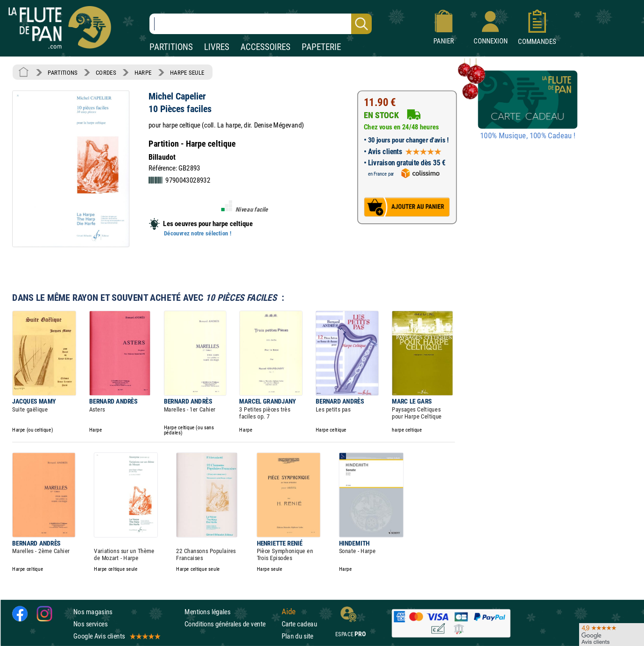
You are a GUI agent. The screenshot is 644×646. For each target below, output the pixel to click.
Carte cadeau (299, 624)
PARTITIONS (171, 47)
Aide (289, 611)
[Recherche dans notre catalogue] (261, 24)
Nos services (90, 624)
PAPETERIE (321, 47)
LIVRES (217, 47)
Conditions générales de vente (231, 624)
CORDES (106, 72)
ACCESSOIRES (265, 47)
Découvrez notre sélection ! (198, 233)
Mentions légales (207, 612)
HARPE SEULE (187, 72)
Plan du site (297, 636)
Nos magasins (93, 612)
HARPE (143, 72)
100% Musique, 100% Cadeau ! (528, 136)
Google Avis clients (116, 636)
